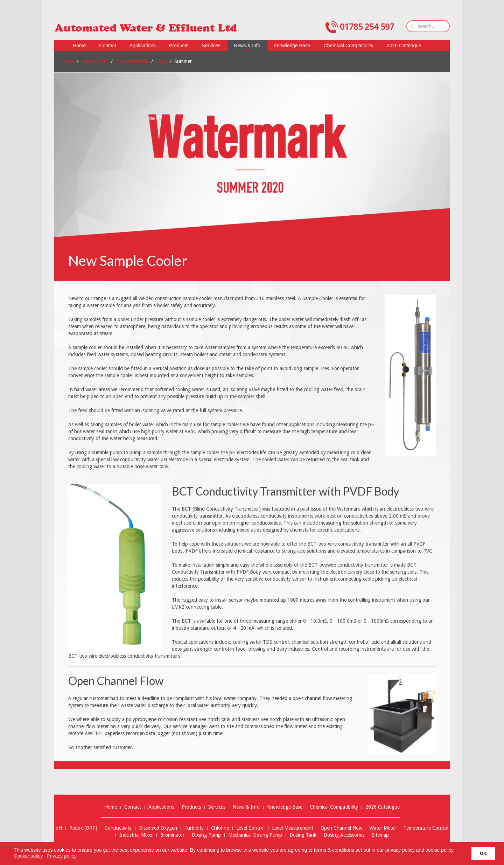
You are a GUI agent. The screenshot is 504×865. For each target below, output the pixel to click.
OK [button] (483, 853)
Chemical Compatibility (334, 807)
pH (59, 828)
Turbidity (194, 828)
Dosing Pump (206, 835)
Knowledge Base (285, 807)
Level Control (250, 828)
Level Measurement (293, 828)
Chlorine (220, 828)
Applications (161, 807)
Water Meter (383, 828)
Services (217, 807)
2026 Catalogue (383, 807)
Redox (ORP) (83, 828)
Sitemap (380, 835)
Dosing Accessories (344, 835)
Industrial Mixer (136, 835)
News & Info (95, 61)
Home (68, 61)
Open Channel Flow (341, 828)
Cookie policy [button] (28, 856)
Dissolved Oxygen (158, 828)
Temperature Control (426, 828)
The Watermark (132, 61)
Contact (133, 807)
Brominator (172, 835)
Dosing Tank (303, 835)
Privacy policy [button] (62, 856)
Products (191, 807)
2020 (161, 61)
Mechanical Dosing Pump (255, 835)
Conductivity (118, 828)
